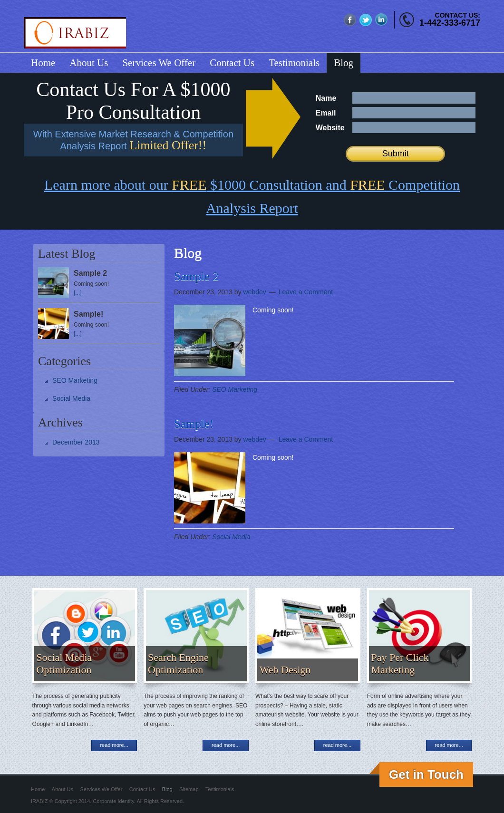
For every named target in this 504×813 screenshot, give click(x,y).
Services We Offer (102, 789)
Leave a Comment (306, 292)
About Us (63, 789)
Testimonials (220, 789)
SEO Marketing (235, 389)
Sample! (194, 424)
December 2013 (76, 442)
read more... (114, 745)
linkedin (382, 20)
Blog (167, 789)
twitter (366, 20)
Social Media (231, 537)
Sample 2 (196, 276)
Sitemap (189, 789)
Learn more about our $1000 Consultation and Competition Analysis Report (252, 196)
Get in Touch (426, 774)
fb (350, 20)
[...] (78, 293)
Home (38, 789)
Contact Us (142, 789)
